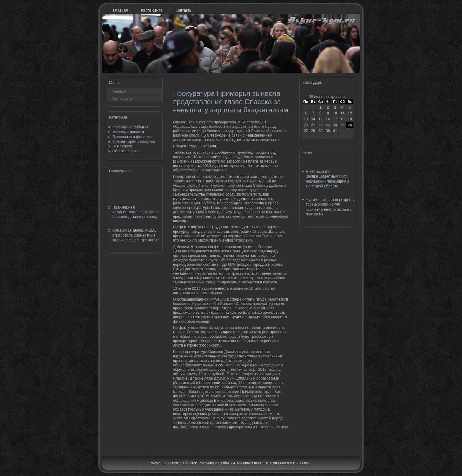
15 (320, 119)
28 (313, 131)
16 (328, 119)
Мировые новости (128, 132)
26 (350, 125)
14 (313, 119)
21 (313, 125)
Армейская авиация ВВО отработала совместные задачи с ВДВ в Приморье (135, 235)
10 (335, 113)
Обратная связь (126, 151)
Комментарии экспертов (134, 141)
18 (342, 119)
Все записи (122, 146)
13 (306, 119)
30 (328, 131)
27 (306, 131)
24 (335, 125)
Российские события (131, 127)
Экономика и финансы (132, 137)
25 (342, 125)
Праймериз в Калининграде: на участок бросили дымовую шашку (135, 212)
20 (306, 125)
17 (335, 119)
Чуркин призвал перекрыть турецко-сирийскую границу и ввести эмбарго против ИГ (330, 207)
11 (342, 113)
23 (328, 125)
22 (320, 125)
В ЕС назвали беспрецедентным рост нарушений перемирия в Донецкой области (328, 179)
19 (350, 119)
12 (350, 113)
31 (335, 131)
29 (320, 131)
